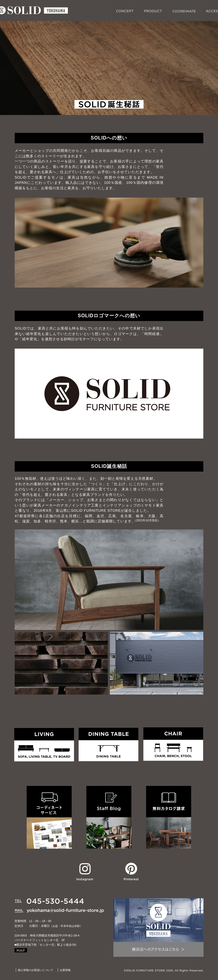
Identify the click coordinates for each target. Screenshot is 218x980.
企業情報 (65, 970)
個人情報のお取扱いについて (36, 970)
